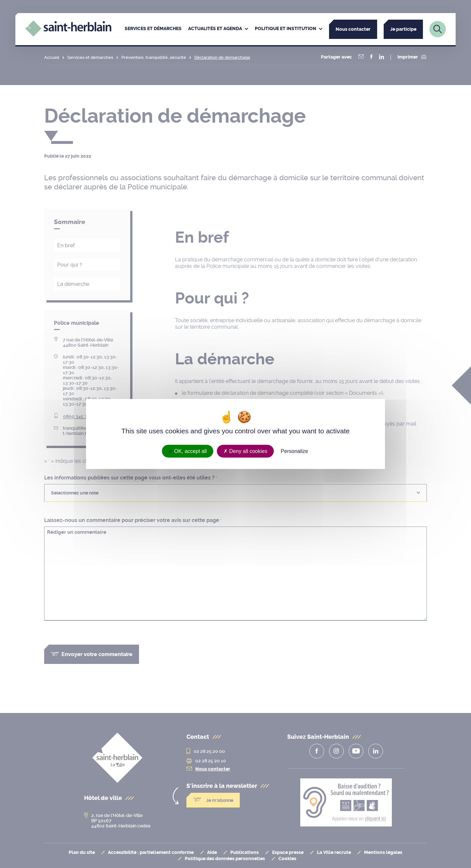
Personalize (294, 451)
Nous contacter (353, 29)
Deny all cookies (245, 451)
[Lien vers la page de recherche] (438, 29)
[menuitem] (153, 29)
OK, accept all (188, 451)
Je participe (403, 29)
